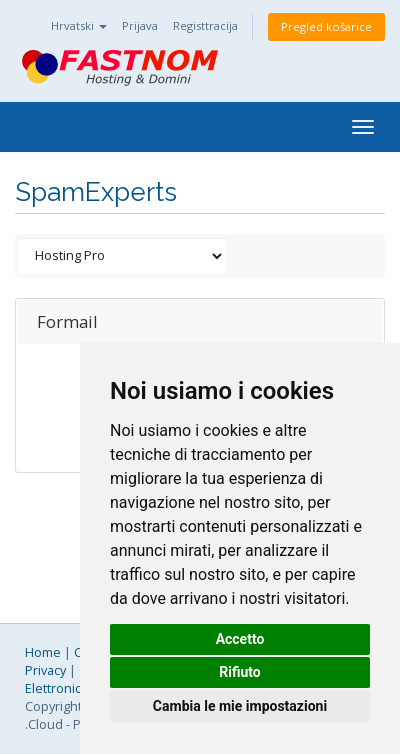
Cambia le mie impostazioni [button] (240, 706)
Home (43, 652)
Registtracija (205, 25)
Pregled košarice (326, 26)
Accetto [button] (240, 639)
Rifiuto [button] (240, 672)
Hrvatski (79, 25)
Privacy (45, 670)
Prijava (140, 25)
